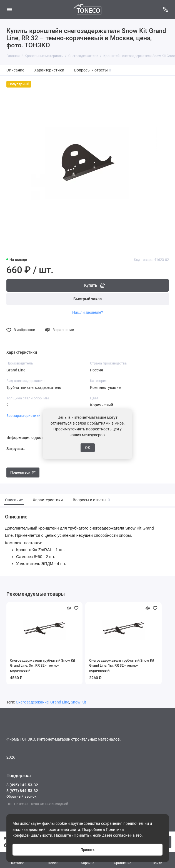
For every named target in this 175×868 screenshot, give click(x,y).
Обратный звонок (21, 796)
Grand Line (60, 702)
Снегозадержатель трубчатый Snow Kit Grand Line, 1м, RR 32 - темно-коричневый (122, 665)
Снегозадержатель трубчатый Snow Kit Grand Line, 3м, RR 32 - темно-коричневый (42, 665)
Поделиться (23, 472)
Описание (15, 70)
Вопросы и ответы (93, 70)
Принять (87, 850)
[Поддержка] (166, 9)
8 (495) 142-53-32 (22, 785)
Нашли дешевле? (88, 312)
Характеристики (49, 70)
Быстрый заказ (87, 299)
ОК (88, 448)
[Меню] (9, 9)
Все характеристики (23, 416)
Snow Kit (78, 702)
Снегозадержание (32, 702)
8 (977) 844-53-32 (22, 791)
